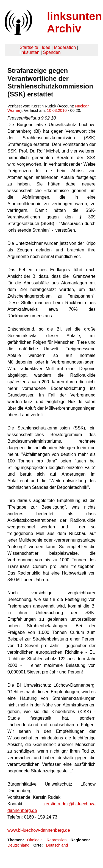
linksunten (29, 52)
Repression (57, 840)
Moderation (65, 47)
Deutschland (18, 845)
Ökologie (35, 840)
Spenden (52, 52)
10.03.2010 (57, 110)
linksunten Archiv (74, 22)
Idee (46, 47)
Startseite (29, 47)
